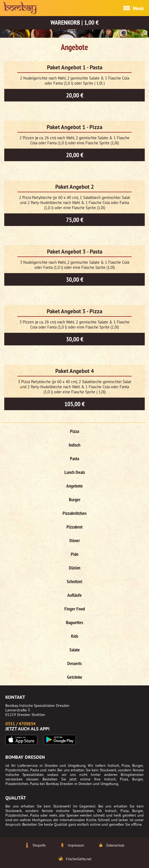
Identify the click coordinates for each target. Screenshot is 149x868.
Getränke (75, 677)
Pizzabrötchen (74, 513)
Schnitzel (74, 581)
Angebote (74, 486)
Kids (75, 636)
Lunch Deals (75, 472)
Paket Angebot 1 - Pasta (75, 67)
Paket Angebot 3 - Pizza (74, 311)
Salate (75, 650)
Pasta (74, 458)
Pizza (74, 431)
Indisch (74, 445)
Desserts (74, 663)
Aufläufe (74, 595)
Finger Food (75, 609)
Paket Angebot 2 (75, 187)
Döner (75, 540)
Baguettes (74, 622)
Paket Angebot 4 (75, 371)
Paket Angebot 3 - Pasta (75, 252)
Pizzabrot (74, 527)
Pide (75, 554)
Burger (75, 499)
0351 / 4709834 (20, 724)
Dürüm (75, 568)
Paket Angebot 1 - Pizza (74, 127)
